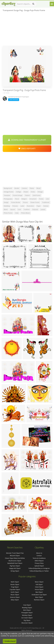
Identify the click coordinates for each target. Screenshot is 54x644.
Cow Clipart (27, 605)
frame (41, 199)
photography (8, 199)
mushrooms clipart (15, 561)
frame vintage (18, 195)
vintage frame (9, 192)
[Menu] (52, 4)
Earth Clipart (15, 592)
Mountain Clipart (27, 623)
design (6, 202)
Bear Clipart (39, 597)
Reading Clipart (27, 608)
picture (25, 202)
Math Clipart (15, 582)
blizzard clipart (15, 556)
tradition (27, 209)
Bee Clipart (39, 592)
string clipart (15, 571)
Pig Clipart (27, 620)
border (17, 188)
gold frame (37, 195)
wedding (7, 206)
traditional (46, 202)
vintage (40, 192)
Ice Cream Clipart (27, 618)
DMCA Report (39, 561)
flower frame (35, 202)
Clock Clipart (39, 587)
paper (39, 206)
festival (46, 206)
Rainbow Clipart (39, 600)
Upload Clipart (39, 566)
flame (32, 188)
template (7, 195)
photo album (25, 213)
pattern (27, 195)
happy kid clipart (15, 568)
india (17, 213)
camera (24, 188)
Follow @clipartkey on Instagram (39, 568)
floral (17, 199)
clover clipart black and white (15, 558)
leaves (43, 209)
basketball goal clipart (15, 563)
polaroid (35, 209)
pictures (15, 206)
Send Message (14, 100)
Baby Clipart (15, 600)
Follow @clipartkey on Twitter (39, 571)
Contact (39, 556)
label (22, 206)
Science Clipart (15, 597)
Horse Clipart (39, 589)
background (8, 188)
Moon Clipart (39, 582)
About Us (39, 553)
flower (26, 192)
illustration (30, 206)
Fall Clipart (39, 584)
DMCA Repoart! (27, 149)
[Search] (33, 4)
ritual (38, 188)
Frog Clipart (15, 587)
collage (18, 192)
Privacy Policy (39, 563)
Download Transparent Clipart (27, 140)
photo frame (8, 213)
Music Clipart (15, 595)
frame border (16, 202)
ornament (33, 199)
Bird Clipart (27, 610)
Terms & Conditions (39, 558)
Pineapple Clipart (27, 613)
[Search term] (26, 4)
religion (24, 199)
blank (6, 209)
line (47, 199)
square (13, 209)
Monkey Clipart (27, 615)
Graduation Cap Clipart (39, 595)
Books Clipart (15, 584)
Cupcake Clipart (15, 589)
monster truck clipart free (15, 553)
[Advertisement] (27, 29)
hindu (33, 192)
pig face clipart (15, 566)
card (19, 209)
